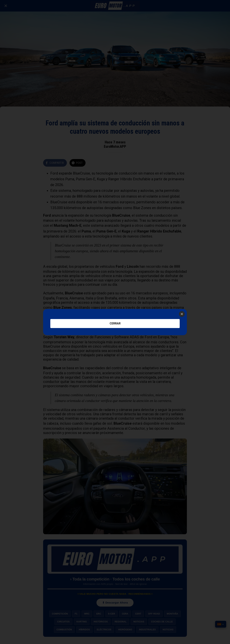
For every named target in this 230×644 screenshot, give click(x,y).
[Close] (182, 314)
